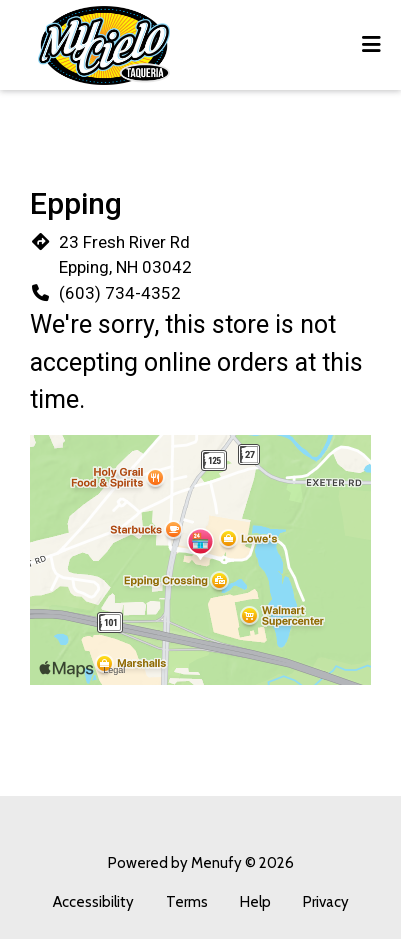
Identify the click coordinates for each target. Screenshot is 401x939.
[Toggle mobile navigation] (371, 45)
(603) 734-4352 (120, 293)
